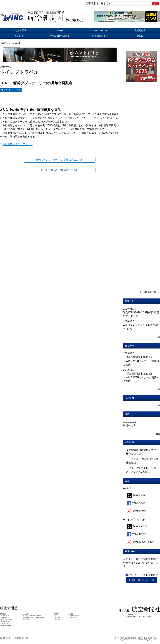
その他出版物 (26, 614)
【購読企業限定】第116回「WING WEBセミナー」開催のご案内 (141, 361)
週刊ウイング (5, 616)
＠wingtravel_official (141, 542)
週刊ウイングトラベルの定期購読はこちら (60, 160)
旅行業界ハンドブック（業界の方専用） (34, 618)
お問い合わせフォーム (142, 580)
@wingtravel (137, 526)
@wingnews (137, 495)
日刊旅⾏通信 (5, 621)
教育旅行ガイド (100, 36)
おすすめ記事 (20, 30)
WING (60, 30)
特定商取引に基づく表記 (21, 638)
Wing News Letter (6, 625)
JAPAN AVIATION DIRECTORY (32, 616)
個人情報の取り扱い (6, 638)
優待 (127, 414)
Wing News (136, 503)
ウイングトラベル (11, 90)
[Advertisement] (137, 138)
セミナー (129, 346)
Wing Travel (136, 534)
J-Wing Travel (5, 623)
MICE (140, 36)
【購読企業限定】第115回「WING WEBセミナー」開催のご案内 (141, 377)
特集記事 (56, 614)
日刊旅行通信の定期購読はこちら (60, 170)
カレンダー (20, 36)
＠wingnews (136, 511)
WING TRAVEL (100, 30)
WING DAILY (5, 618)
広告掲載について (150, 292)
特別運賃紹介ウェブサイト (17, 144)
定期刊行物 (140, 30)
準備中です (129, 425)
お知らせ (129, 301)
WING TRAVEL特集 (60, 36)
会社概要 (71, 614)
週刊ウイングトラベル (7, 620)
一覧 (158, 337)
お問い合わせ (73, 618)
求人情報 (129, 398)
